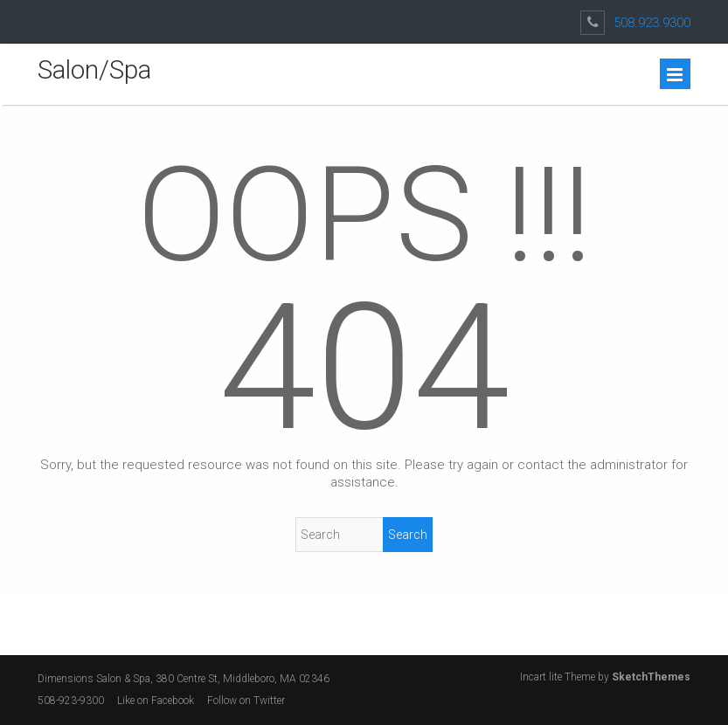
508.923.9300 (652, 23)
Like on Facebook (156, 701)
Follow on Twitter (247, 701)
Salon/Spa (94, 69)
